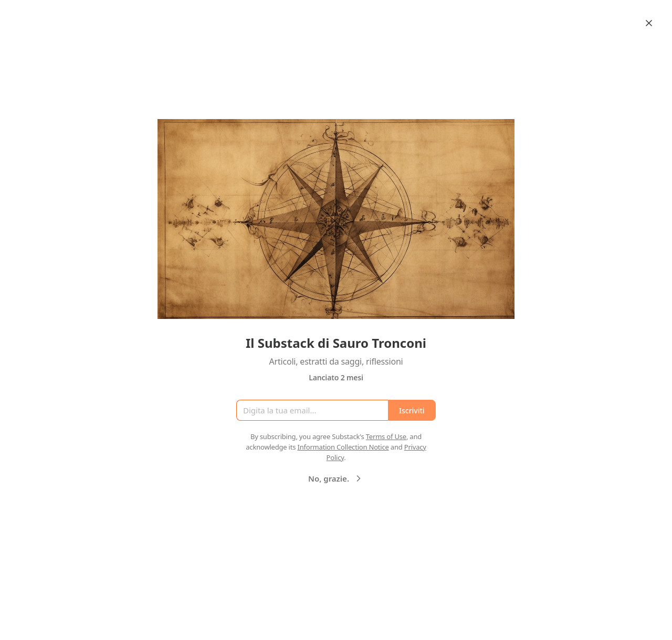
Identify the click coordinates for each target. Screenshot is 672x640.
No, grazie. (336, 478)
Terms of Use (386, 436)
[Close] (649, 23)
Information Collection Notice (343, 447)
